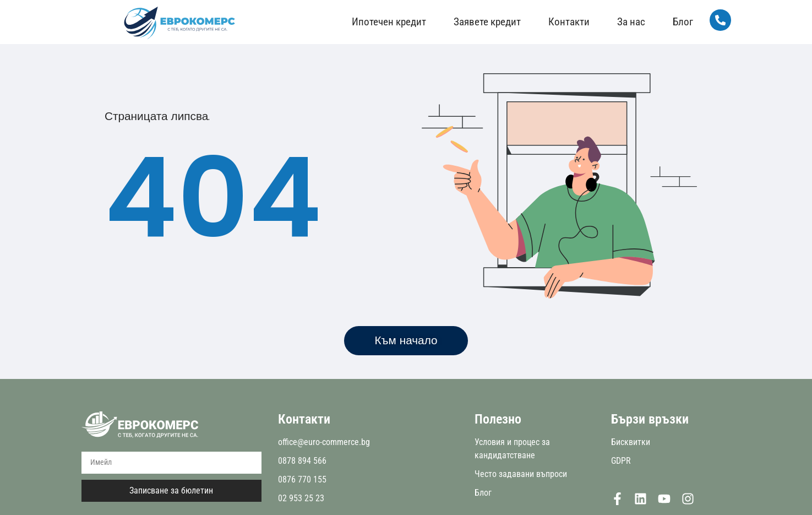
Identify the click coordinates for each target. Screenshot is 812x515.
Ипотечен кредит (389, 22)
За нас (631, 22)
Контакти (569, 22)
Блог (683, 22)
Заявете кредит (487, 22)
